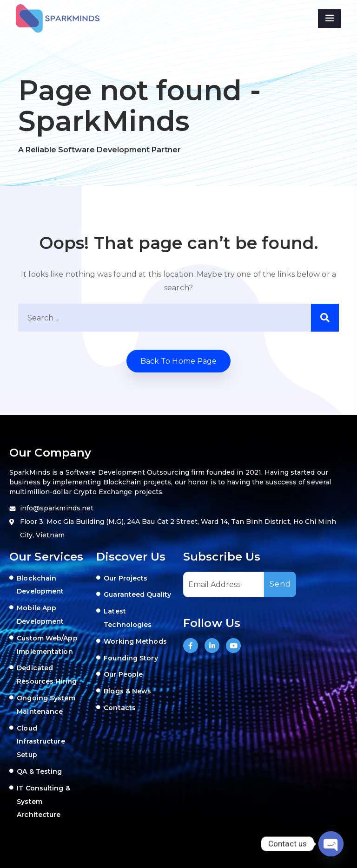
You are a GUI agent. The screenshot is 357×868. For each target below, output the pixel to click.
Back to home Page (179, 361)
